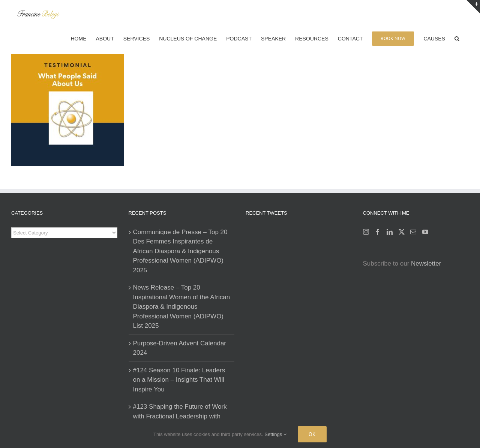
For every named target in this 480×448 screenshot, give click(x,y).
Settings (275, 434)
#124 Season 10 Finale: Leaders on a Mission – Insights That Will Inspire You (179, 380)
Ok (312, 434)
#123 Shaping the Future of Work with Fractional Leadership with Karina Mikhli (180, 416)
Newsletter (426, 264)
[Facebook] (378, 232)
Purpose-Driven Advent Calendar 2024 (180, 348)
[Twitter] (402, 232)
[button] (457, 38)
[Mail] (413, 232)
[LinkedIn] (390, 232)
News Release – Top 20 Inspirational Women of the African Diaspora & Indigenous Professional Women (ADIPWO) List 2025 (182, 307)
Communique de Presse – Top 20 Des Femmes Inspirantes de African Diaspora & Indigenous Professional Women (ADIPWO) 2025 (180, 251)
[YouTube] (425, 232)
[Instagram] (366, 232)
